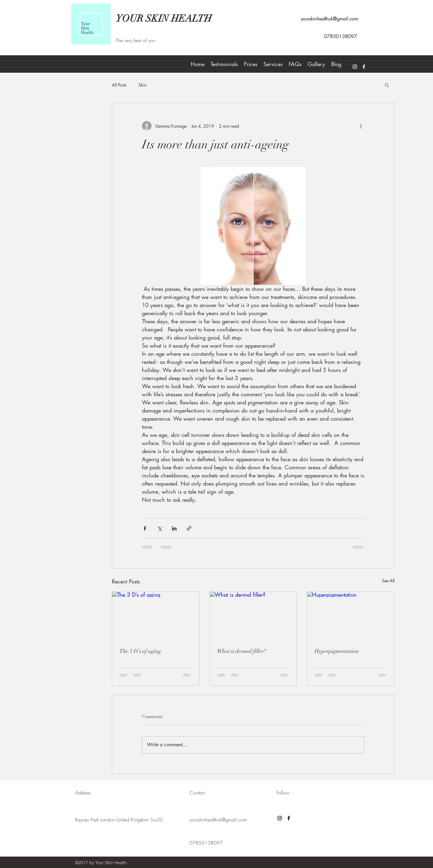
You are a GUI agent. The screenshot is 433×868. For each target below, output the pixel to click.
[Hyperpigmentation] (351, 616)
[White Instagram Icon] (355, 67)
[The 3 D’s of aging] (156, 616)
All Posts (119, 85)
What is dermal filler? (241, 651)
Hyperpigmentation (337, 651)
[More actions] (361, 126)
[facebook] (364, 67)
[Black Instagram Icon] (280, 818)
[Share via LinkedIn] (174, 528)
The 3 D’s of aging (140, 651)
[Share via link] (189, 528)
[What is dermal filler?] (253, 616)
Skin (143, 85)
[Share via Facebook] (145, 528)
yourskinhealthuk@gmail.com (329, 19)
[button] (387, 85)
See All (388, 581)
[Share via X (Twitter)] (160, 528)
